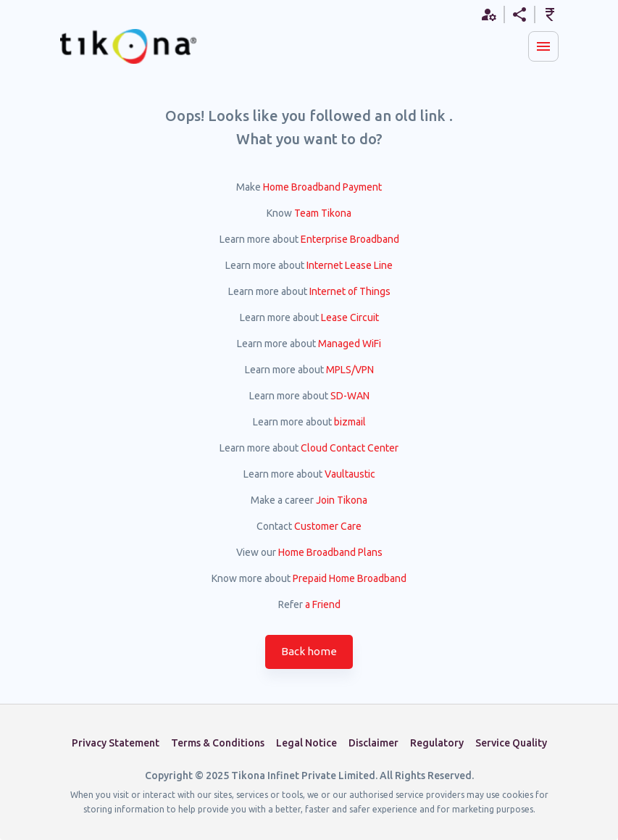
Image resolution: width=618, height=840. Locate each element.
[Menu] (543, 46)
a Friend (323, 604)
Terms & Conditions (218, 743)
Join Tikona (342, 500)
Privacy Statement (116, 743)
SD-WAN (350, 396)
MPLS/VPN (350, 370)
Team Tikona (323, 213)
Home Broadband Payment (322, 187)
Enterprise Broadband (350, 239)
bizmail (350, 422)
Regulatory (437, 743)
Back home (309, 652)
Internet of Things (350, 291)
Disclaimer (373, 743)
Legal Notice (306, 743)
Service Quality (511, 743)
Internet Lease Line (350, 265)
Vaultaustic (350, 474)
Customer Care (328, 526)
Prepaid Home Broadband (350, 578)
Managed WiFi (350, 344)
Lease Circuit (350, 317)
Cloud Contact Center (350, 448)
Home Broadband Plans (330, 552)
